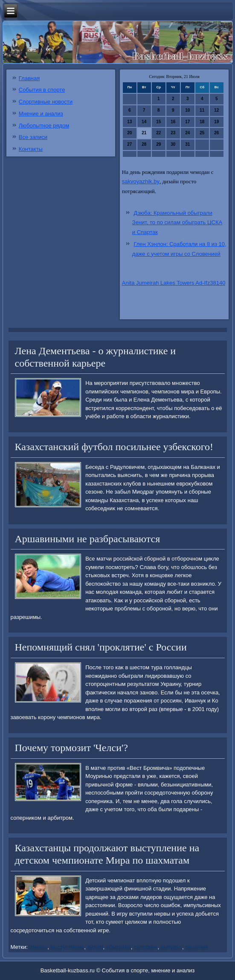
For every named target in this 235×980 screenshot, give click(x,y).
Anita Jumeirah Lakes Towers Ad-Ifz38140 (174, 283)
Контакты (31, 149)
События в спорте (42, 90)
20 (129, 133)
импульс (171, 947)
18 (202, 122)
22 (158, 133)
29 (158, 144)
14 (144, 122)
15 (158, 122)
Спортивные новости (46, 102)
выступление (67, 947)
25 (202, 133)
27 (129, 144)
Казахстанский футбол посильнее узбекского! (114, 447)
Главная (29, 78)
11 (202, 110)
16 (173, 122)
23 (173, 133)
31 (187, 144)
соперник (146, 947)
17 (187, 122)
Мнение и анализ (41, 114)
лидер (95, 947)
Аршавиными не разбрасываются (88, 539)
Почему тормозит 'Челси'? (71, 748)
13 (129, 122)
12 (216, 110)
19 (216, 122)
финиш (38, 947)
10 (187, 110)
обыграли (119, 947)
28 (144, 144)
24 (187, 133)
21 (144, 133)
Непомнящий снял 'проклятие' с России (101, 647)
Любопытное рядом (44, 126)
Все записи (33, 137)
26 (216, 133)
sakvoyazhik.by (141, 181)
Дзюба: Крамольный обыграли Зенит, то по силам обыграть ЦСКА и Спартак (177, 223)
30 (173, 144)
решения (197, 947)
